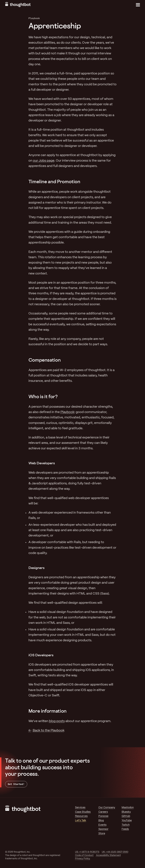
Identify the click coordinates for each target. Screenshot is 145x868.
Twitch (126, 825)
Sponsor (103, 829)
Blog (101, 821)
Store (102, 834)
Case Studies (83, 812)
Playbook (67, 412)
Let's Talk (81, 821)
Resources (81, 816)
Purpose (103, 816)
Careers (103, 812)
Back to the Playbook (49, 731)
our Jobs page (44, 161)
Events (102, 825)
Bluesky (126, 812)
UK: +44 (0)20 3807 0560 (115, 852)
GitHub (126, 816)
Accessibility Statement (108, 855)
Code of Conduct (84, 855)
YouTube (127, 821)
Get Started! (16, 784)
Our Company (107, 808)
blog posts (57, 721)
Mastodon (128, 808)
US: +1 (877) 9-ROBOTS (87, 852)
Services (80, 808)
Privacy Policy (83, 859)
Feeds (125, 829)
